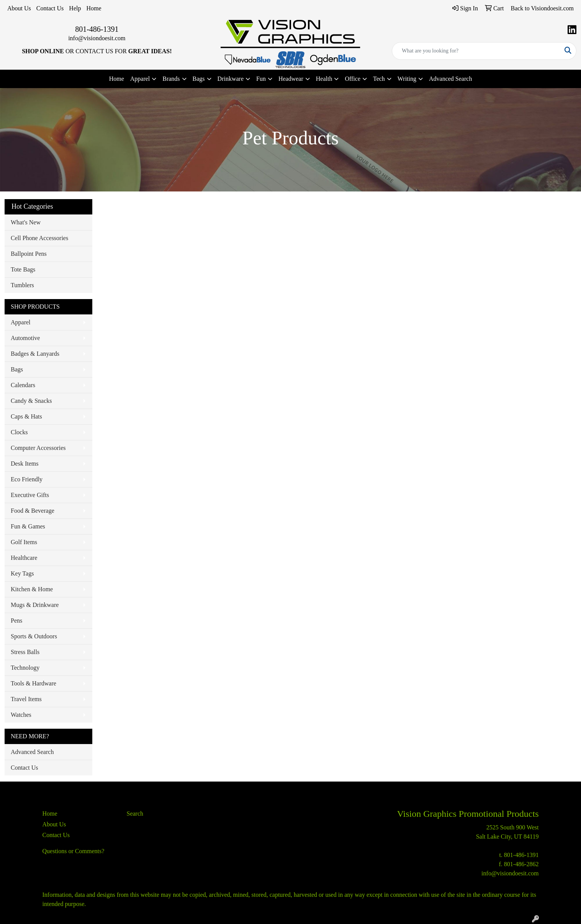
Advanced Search (450, 79)
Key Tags (22, 573)
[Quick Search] (476, 51)
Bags (17, 369)
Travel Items (26, 699)
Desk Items (25, 464)
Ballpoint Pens (29, 254)
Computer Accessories (38, 448)
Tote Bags (23, 269)
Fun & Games (28, 526)
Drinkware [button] (231, 79)
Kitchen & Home (32, 589)
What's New (26, 222)
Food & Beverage (33, 511)
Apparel (21, 322)
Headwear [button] (291, 79)
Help (75, 8)
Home (94, 8)
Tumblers (22, 285)
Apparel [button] (140, 79)
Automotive (25, 338)
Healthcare (24, 558)
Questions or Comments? (74, 851)
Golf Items (24, 542)
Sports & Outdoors (34, 636)
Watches (21, 715)
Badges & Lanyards (35, 354)
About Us (19, 8)
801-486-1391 (97, 29)
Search (135, 814)
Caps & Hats (26, 416)
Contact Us (50, 8)
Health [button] (324, 79)
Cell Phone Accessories (39, 238)
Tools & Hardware (34, 683)
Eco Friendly (27, 479)
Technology (25, 668)
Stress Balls (25, 652)
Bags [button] (199, 79)
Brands (171, 79)
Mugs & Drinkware (35, 605)
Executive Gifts (30, 495)
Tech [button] (379, 79)
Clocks (19, 432)
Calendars (23, 385)
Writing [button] (407, 79)
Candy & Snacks (31, 401)
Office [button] (353, 79)
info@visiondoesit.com (97, 38)
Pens (16, 621)
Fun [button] (261, 79)
